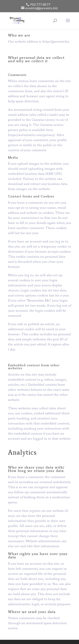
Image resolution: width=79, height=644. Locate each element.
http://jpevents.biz (56, 41)
